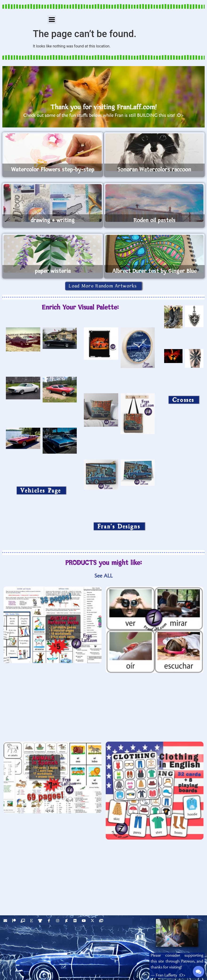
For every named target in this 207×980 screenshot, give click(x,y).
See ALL (103, 576)
